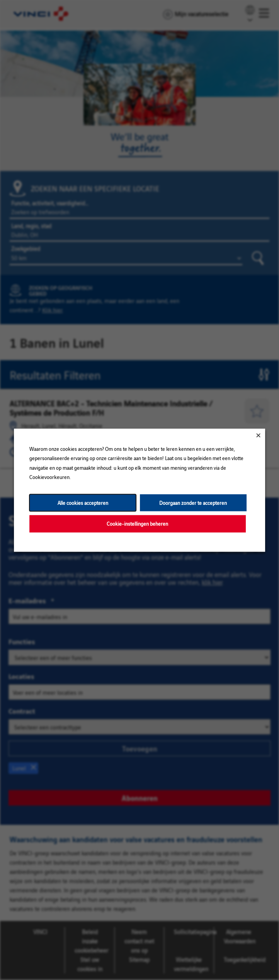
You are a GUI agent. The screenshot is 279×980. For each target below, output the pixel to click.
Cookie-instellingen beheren (137, 523)
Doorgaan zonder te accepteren (193, 502)
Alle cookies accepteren (83, 502)
